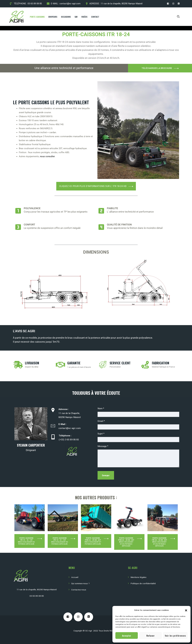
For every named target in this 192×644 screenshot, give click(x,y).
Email (101, 421)
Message (103, 446)
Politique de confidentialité (143, 583)
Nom (101, 408)
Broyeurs (53, 17)
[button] (186, 610)
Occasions (66, 17)
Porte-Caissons (37, 17)
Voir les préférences (175, 636)
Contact (95, 17)
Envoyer (106, 475)
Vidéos (84, 17)
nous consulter (47, 156)
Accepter (127, 636)
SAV (76, 17)
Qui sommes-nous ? (80, 583)
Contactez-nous (79, 590)
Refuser (151, 636)
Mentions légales (139, 577)
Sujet (101, 434)
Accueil (75, 577)
